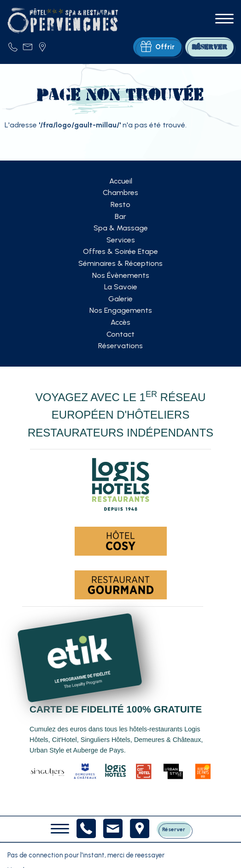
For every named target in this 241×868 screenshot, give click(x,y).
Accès (120, 322)
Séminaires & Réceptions (120, 263)
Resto (120, 204)
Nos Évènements (121, 275)
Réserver (174, 829)
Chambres (120, 193)
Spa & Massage (121, 228)
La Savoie (121, 287)
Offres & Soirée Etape (120, 251)
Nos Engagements (121, 310)
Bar (120, 216)
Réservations (120, 346)
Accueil (121, 181)
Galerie (120, 299)
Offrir (158, 47)
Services (121, 240)
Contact (120, 334)
